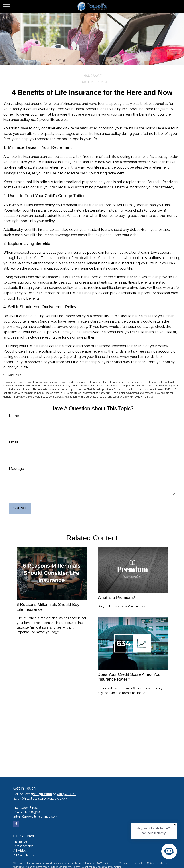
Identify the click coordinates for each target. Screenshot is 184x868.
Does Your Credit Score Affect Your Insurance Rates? (130, 677)
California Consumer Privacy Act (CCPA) (130, 863)
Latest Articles (23, 846)
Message (16, 469)
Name (14, 416)
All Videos (21, 851)
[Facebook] (16, 824)
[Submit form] (20, 508)
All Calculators (24, 855)
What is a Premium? (116, 597)
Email (13, 442)
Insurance (20, 841)
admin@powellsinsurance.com (36, 817)
